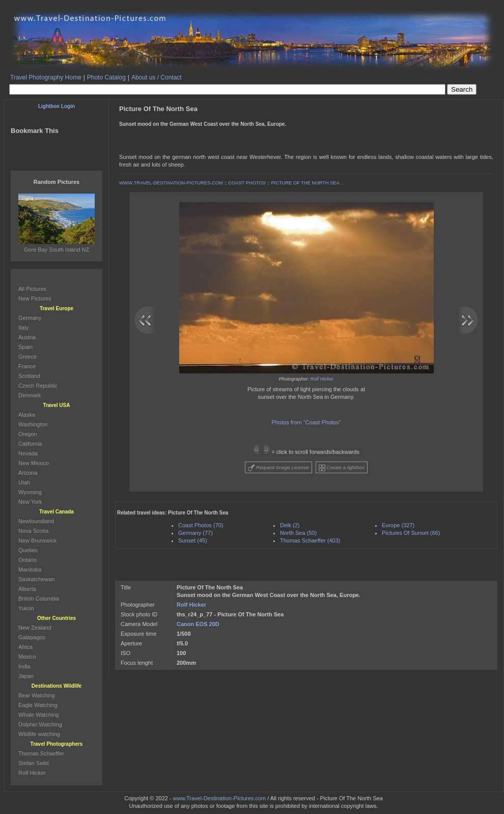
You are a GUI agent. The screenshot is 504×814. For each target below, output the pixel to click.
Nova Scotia (33, 531)
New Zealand (35, 628)
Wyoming (30, 492)
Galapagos (32, 637)
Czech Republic (38, 386)
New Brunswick (37, 540)
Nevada (28, 453)
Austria (27, 337)
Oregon (28, 434)
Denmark (30, 395)
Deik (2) (290, 525)
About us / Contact (157, 77)
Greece (27, 357)
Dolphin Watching (40, 724)
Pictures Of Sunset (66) (411, 533)
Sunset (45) (193, 540)
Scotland (29, 376)
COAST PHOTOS (247, 183)
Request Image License (278, 468)
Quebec (28, 550)
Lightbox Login (57, 106)
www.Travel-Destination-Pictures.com (219, 798)
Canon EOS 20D (198, 624)
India (24, 666)
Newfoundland (36, 521)
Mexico (27, 657)
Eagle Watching (38, 705)
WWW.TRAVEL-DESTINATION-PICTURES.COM (171, 183)
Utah (24, 482)
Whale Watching (39, 715)
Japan (26, 676)
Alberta (27, 589)
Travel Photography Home (46, 77)
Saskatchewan (37, 579)
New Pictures (35, 299)
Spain (25, 347)
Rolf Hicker (322, 379)
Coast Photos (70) (201, 525)
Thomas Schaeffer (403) (310, 540)
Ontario (27, 560)
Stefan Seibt (34, 763)
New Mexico (34, 463)
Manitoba (30, 569)
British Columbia (39, 599)
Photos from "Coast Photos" (306, 422)
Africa (25, 647)
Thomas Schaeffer (41, 753)
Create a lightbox (342, 468)
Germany (30, 318)
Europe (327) (398, 525)
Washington (33, 424)
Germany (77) (195, 533)
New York (30, 502)
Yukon (26, 608)
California (30, 444)
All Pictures (32, 289)
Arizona (28, 473)
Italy (23, 328)
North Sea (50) (298, 533)
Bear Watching (37, 695)
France (27, 366)
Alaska (27, 415)
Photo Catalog (106, 77)
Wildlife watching (39, 734)
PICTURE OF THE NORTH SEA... (307, 183)
